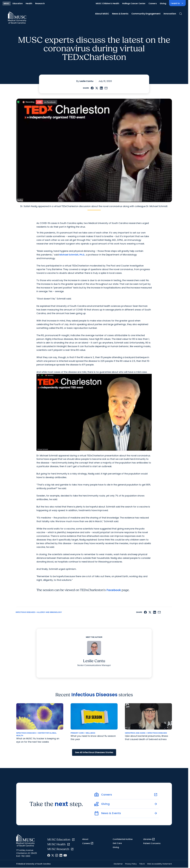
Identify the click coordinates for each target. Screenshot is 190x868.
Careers (153, 3)
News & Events (120, 14)
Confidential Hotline (123, 840)
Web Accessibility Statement (160, 864)
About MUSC (102, 14)
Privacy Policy (131, 864)
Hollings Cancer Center (134, 3)
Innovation (170, 14)
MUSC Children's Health (107, 3)
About (85, 840)
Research (40, 3)
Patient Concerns (152, 844)
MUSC (7, 3)
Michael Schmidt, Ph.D (72, 255)
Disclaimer (118, 864)
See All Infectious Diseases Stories (94, 753)
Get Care (117, 844)
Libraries (149, 840)
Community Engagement (146, 14)
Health (29, 3)
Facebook (114, 590)
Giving (163, 3)
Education (18, 3)
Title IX (142, 864)
